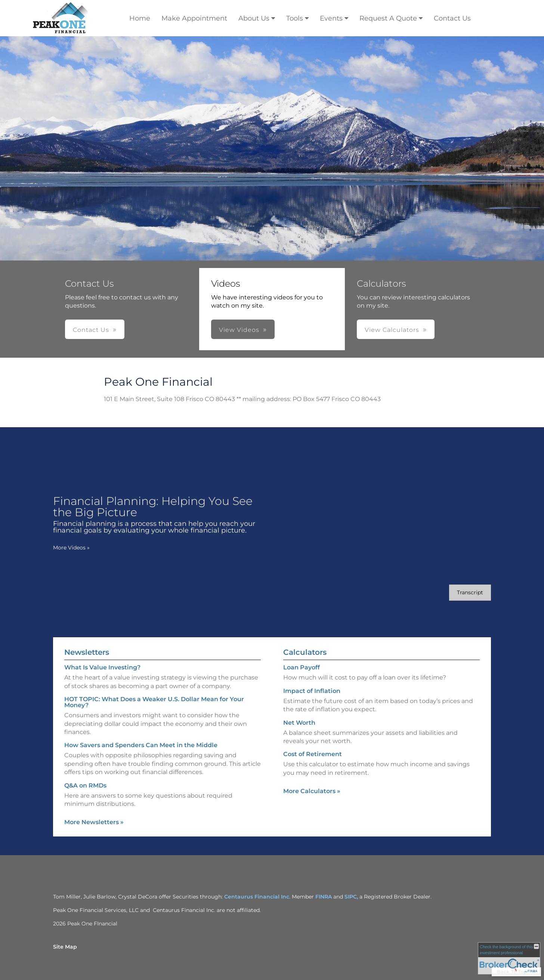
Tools (295, 18)
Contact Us (452, 18)
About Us (254, 18)
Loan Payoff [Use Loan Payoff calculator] (302, 667)
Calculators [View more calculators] (305, 652)
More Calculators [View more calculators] (312, 791)
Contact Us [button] (91, 330)
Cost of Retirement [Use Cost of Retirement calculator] (313, 754)
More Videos (71, 548)
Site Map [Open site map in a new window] (65, 947)
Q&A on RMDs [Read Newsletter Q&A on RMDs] (85, 785)
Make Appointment (194, 18)
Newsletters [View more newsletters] (87, 652)
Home (140, 18)
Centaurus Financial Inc (257, 897)
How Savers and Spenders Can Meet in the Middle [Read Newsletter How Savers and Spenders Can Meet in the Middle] (141, 745)
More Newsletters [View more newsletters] (94, 822)
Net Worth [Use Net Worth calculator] (299, 723)
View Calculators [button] (392, 330)
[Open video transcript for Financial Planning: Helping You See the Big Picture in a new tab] (470, 593)
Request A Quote (388, 18)
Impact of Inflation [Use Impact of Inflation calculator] (312, 691)
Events (331, 18)
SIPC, (352, 897)
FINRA (324, 897)
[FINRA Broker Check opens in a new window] (509, 958)
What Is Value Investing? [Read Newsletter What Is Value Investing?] (102, 667)
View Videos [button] (239, 330)
